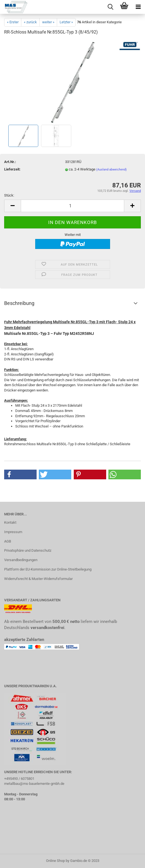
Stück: (9, 195)
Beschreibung (19, 303)
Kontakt (10, 522)
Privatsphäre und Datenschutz (28, 550)
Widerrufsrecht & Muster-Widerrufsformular (38, 579)
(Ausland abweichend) (111, 170)
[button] (20, 474)
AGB (8, 541)
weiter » (48, 22)
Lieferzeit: (12, 169)
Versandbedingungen (21, 560)
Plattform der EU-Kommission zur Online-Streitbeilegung (48, 569)
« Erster (13, 22)
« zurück (30, 22)
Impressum (13, 532)
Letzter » (66, 22)
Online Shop (55, 861)
